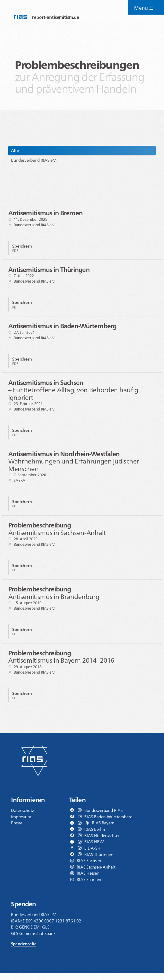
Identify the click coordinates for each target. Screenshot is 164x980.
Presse (17, 830)
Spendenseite (24, 951)
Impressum (21, 823)
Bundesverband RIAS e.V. (34, 160)
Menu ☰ (145, 9)
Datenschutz (23, 817)
